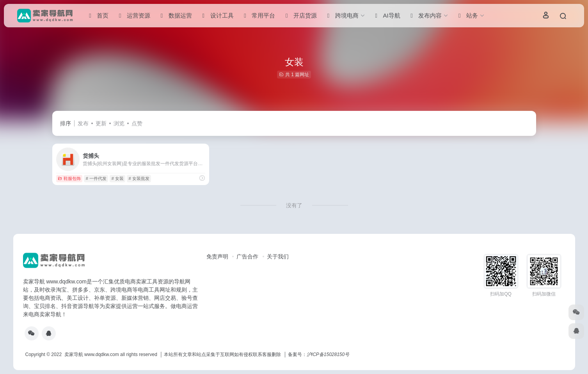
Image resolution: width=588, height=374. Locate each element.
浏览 (119, 123)
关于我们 (278, 256)
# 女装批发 (139, 178)
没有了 (294, 205)
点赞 (137, 123)
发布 (83, 123)
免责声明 (217, 256)
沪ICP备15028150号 (328, 354)
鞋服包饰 (69, 178)
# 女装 (118, 178)
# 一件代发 (96, 178)
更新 (101, 123)
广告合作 (247, 256)
